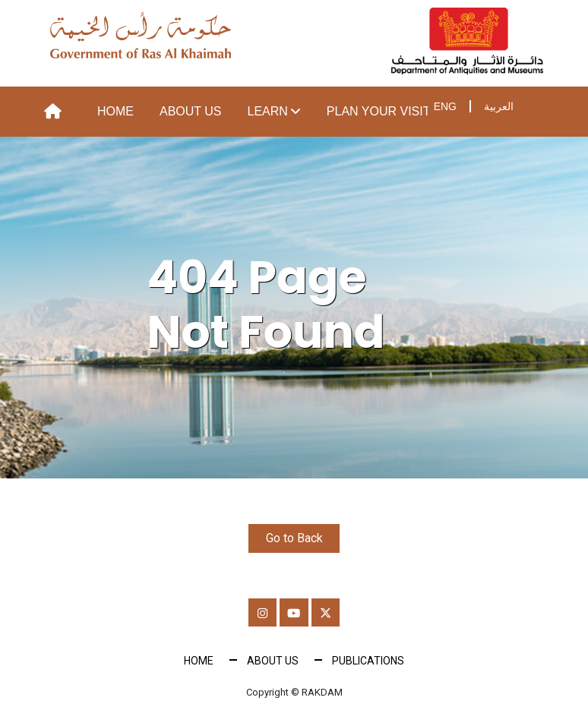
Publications (368, 663)
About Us (191, 111)
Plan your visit (379, 111)
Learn (268, 111)
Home (115, 111)
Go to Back (294, 538)
